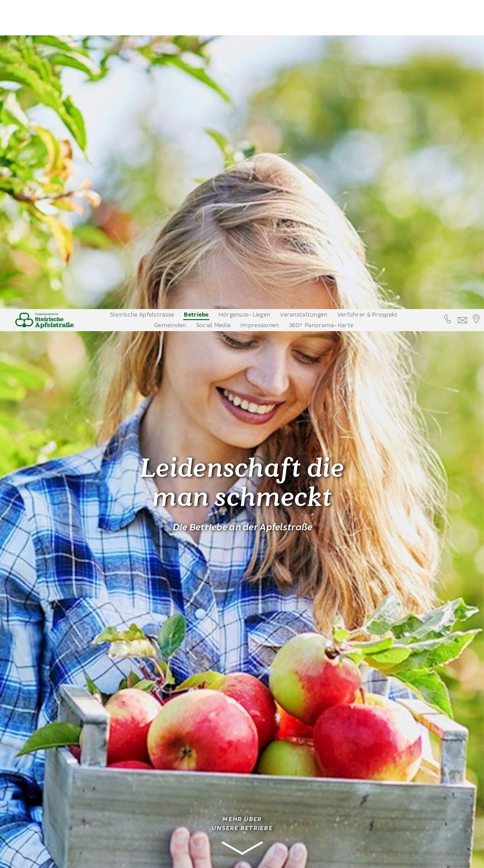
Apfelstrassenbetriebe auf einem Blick (61, 725)
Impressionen (259, 16)
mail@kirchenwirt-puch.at (175, 821)
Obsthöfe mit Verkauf (55, 619)
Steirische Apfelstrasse (142, 6)
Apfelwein (38, 707)
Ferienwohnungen (55, 694)
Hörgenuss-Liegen (245, 6)
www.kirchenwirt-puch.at (173, 829)
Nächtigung (42, 645)
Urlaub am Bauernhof (44, 663)
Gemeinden (170, 16)
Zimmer (42, 681)
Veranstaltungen (304, 6)
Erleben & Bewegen (52, 743)
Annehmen (338, 857)
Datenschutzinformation (399, 857)
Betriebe (196, 6)
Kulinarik (36, 632)
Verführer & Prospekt (368, 6)
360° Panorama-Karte (321, 16)
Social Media (213, 16)
